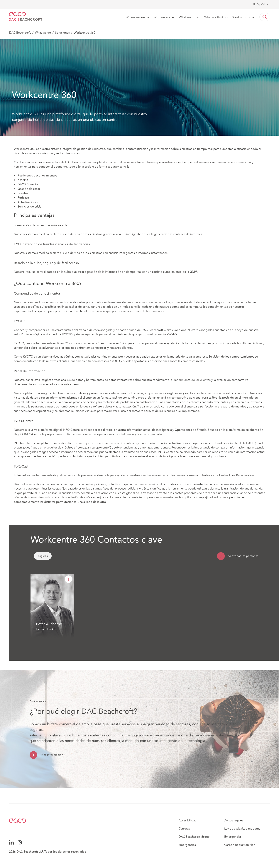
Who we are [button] (162, 18)
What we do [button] (187, 18)
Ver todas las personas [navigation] (243, 556)
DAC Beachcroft (20, 33)
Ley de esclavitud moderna (242, 829)
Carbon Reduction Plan (240, 845)
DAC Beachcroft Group (194, 837)
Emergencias (187, 845)
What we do (43, 33)
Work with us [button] (241, 18)
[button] (265, 17)
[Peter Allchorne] (68, 579)
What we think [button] (214, 18)
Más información (52, 755)
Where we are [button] (135, 18)
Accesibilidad (188, 821)
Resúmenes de (27, 176)
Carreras (184, 829)
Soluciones (62, 33)
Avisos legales (234, 821)
